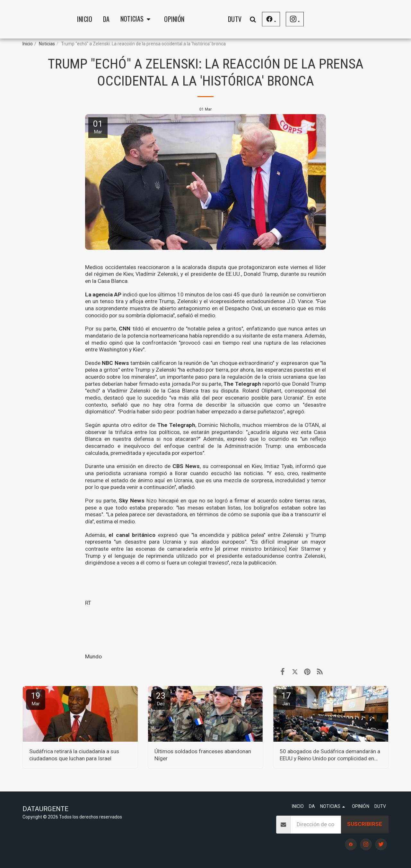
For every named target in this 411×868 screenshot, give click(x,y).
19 (36, 699)
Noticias (47, 44)
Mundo (93, 656)
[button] (86, 19)
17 (286, 699)
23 (161, 699)
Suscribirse (365, 824)
